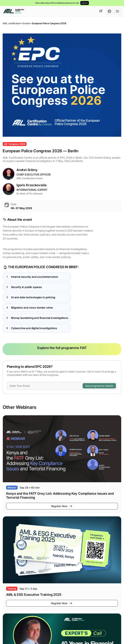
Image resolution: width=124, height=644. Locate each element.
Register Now (62, 506)
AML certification (12, 23)
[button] (62, 85)
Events (26, 23)
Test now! (85, 3)
